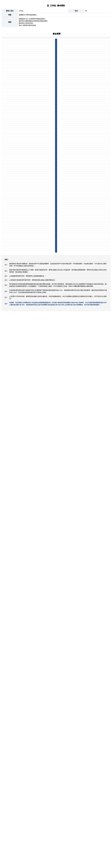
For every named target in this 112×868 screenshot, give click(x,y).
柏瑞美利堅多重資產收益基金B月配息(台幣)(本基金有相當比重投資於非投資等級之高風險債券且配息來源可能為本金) (34, 100)
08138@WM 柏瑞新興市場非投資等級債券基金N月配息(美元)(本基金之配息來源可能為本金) (34, 707)
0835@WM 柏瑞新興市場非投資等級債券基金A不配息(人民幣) (34, 663)
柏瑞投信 (6, 44)
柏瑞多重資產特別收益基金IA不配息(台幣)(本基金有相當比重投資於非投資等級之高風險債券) (33, 118)
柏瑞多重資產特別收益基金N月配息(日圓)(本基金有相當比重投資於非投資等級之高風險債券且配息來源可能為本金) (33, 137)
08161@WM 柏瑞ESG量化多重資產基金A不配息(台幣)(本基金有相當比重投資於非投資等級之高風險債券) (34, 360)
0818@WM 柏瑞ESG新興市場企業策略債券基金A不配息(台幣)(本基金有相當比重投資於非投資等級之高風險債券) (34, 635)
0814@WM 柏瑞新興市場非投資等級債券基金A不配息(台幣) (33, 667)
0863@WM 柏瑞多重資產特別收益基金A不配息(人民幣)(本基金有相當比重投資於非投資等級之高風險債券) (33, 161)
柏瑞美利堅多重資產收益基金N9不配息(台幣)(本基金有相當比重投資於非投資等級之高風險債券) (34, 112)
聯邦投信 (6, 799)
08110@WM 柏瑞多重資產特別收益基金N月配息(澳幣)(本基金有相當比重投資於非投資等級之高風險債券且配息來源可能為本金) (34, 258)
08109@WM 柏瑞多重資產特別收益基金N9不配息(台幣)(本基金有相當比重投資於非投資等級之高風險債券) (33, 207)
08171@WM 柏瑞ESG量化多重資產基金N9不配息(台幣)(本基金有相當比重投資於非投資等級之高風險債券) (33, 426)
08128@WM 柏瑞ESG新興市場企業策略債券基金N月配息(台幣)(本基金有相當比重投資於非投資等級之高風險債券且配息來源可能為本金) (34, 733)
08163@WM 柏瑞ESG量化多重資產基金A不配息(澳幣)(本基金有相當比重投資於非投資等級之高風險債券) (34, 379)
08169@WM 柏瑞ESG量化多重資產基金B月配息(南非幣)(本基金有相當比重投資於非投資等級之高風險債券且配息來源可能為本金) (34, 419)
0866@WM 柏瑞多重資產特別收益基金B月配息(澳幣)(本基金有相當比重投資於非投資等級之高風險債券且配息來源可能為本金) (33, 200)
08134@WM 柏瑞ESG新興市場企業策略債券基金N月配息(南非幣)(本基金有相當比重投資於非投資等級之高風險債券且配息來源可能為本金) (34, 628)
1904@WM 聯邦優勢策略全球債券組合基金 (27, 799)
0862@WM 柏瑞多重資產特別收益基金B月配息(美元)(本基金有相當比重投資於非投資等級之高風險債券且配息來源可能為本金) (33, 183)
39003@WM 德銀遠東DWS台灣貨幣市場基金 (28, 757)
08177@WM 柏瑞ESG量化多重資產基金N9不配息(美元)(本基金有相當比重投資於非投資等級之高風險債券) (33, 433)
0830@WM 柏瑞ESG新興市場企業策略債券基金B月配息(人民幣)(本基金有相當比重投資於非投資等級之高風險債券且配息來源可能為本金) (34, 657)
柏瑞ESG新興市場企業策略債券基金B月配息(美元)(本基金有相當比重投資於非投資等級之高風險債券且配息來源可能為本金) (34, 689)
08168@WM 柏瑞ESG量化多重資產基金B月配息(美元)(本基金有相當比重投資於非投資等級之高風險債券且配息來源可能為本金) (34, 394)
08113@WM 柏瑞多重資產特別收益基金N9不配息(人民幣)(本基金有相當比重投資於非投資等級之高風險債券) (33, 219)
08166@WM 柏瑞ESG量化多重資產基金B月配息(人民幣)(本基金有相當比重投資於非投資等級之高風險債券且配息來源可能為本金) (34, 403)
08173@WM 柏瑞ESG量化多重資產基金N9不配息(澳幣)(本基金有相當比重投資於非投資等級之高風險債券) (33, 445)
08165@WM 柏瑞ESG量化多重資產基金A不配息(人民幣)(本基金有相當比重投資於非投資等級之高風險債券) (34, 372)
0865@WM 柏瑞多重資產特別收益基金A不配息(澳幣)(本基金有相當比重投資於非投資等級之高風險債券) (33, 168)
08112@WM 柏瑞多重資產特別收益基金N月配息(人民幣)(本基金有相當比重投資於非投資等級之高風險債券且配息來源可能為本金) (34, 250)
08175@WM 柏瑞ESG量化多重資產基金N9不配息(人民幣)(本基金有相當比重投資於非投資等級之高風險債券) (33, 439)
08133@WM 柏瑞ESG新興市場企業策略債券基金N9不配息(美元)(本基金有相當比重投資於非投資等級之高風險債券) (34, 615)
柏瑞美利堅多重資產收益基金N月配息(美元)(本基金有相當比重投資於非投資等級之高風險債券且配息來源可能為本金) (33, 63)
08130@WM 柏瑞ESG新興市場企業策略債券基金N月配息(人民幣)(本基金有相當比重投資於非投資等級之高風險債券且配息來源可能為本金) (34, 750)
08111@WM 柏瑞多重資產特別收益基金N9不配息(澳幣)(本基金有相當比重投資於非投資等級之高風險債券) (33, 226)
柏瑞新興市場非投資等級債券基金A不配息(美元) (29, 671)
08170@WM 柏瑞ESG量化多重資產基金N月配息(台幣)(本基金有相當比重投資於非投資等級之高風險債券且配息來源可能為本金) (34, 452)
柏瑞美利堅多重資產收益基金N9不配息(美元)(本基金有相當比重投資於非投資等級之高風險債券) (34, 69)
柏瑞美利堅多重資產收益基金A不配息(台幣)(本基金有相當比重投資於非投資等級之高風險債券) (34, 93)
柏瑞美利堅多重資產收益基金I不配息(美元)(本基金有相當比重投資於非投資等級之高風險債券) (34, 44)
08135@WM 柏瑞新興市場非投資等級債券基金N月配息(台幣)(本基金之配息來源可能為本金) (34, 701)
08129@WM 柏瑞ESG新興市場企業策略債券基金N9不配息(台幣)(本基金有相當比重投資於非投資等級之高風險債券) (34, 608)
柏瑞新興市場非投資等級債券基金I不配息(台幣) (29, 554)
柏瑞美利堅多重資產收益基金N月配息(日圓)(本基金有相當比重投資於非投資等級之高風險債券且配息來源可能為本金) (33, 81)
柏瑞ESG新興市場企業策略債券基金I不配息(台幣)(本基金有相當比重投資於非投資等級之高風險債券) (34, 493)
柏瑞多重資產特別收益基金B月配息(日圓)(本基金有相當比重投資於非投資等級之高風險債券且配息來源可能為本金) (34, 130)
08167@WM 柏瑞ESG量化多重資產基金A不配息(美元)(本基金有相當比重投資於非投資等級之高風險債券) (34, 366)
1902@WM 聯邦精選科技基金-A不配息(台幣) (28, 803)
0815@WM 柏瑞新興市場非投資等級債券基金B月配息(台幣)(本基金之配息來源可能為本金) (33, 602)
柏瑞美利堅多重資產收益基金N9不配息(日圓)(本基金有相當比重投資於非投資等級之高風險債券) (34, 87)
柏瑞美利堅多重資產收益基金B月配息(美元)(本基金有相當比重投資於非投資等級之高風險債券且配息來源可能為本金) (34, 56)
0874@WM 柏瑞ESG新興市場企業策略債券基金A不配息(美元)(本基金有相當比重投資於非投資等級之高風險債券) (34, 683)
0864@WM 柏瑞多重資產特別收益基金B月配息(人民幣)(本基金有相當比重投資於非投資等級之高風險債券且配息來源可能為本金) (33, 192)
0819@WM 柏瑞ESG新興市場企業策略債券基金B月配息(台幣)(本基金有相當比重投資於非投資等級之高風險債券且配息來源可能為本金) (34, 643)
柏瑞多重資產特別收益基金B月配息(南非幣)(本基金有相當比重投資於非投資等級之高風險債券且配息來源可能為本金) (34, 265)
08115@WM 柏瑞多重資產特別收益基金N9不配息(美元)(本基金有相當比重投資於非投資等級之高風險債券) (33, 213)
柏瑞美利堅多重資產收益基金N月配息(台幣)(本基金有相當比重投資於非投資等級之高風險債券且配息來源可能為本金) (33, 106)
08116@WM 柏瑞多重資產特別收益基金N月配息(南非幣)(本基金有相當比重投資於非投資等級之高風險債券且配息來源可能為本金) (34, 272)
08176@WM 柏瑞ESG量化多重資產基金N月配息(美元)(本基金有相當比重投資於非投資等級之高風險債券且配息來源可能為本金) (34, 461)
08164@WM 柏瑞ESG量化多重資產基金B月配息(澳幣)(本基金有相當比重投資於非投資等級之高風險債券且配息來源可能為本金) (34, 411)
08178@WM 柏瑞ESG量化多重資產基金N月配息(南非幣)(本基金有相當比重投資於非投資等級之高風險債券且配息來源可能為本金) (34, 486)
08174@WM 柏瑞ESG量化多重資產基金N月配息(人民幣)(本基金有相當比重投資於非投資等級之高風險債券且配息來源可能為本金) (34, 469)
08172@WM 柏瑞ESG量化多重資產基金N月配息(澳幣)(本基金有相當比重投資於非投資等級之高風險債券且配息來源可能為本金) (34, 477)
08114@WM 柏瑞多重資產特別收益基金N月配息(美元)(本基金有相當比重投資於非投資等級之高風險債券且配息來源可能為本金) (34, 241)
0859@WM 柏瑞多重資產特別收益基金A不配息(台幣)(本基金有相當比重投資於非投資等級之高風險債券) (33, 149)
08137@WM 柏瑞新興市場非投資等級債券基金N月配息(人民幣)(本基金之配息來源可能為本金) (33, 713)
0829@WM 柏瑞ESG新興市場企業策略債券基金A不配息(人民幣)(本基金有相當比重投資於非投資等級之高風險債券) (33, 650)
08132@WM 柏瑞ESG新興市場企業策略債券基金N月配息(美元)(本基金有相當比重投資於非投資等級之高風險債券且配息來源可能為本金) (34, 741)
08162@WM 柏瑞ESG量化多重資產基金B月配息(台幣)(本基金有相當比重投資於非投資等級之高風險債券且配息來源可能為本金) (34, 386)
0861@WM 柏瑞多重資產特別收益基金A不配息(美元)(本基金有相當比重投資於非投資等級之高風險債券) (33, 155)
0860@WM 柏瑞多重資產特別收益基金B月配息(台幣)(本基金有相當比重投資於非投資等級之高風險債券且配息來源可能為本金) (33, 175)
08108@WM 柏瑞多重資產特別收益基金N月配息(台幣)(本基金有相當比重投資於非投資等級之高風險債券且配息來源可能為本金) (34, 233)
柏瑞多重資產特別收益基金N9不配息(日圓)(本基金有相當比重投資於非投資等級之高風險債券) (34, 143)
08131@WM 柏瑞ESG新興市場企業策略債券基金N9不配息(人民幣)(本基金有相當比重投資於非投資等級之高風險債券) (34, 621)
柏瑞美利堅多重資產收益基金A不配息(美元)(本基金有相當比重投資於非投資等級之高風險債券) (34, 50)
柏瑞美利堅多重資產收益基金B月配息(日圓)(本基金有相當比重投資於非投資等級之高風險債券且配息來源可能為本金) (34, 75)
